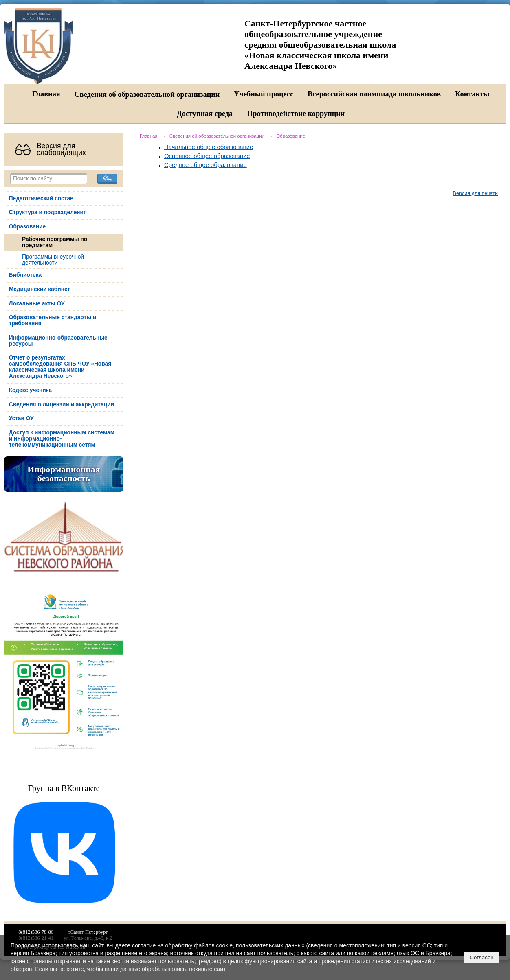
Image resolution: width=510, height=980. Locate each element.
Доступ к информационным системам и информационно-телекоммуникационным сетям (62, 439)
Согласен (481, 957)
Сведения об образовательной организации (147, 94)
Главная (46, 94)
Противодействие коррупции (296, 114)
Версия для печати (475, 193)
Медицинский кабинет (40, 289)
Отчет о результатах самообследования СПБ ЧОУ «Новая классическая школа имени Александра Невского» (60, 367)
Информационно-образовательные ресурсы (58, 341)
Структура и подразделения (48, 212)
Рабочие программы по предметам (55, 242)
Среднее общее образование (206, 165)
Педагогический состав (41, 198)
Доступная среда (205, 114)
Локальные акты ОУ (37, 304)
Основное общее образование (207, 156)
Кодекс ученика (30, 390)
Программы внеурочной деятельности (53, 260)
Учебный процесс (264, 94)
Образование (27, 227)
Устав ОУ (21, 418)
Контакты (472, 94)
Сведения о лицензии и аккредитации (62, 404)
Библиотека (25, 275)
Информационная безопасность (64, 474)
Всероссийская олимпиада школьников (374, 94)
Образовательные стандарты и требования (53, 320)
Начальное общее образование (209, 147)
